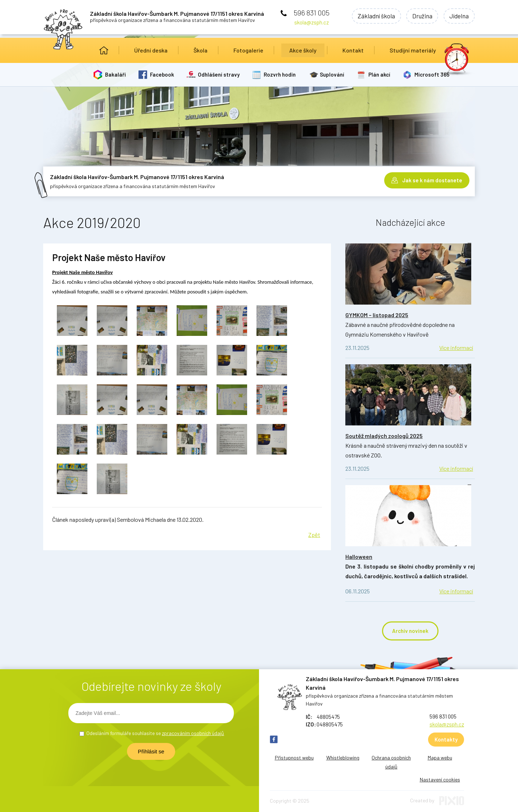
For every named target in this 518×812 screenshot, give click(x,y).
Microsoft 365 (432, 74)
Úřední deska (151, 50)
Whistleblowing (343, 758)
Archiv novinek (410, 631)
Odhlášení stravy (219, 74)
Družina (421, 16)
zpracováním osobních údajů (193, 733)
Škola (201, 50)
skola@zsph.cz (312, 22)
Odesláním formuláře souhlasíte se (155, 733)
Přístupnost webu (294, 758)
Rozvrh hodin (280, 74)
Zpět (314, 535)
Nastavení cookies (440, 779)
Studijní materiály (413, 50)
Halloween (359, 556)
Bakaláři (115, 74)
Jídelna (459, 16)
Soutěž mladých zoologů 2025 (384, 436)
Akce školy (303, 50)
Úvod (104, 50)
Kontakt (353, 50)
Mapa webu (440, 758)
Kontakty (446, 739)
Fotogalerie (248, 50)
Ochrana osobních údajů (391, 762)
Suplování (332, 74)
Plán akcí (380, 74)
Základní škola (373, 16)
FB (274, 739)
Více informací (456, 348)
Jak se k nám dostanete (432, 180)
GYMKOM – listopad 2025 (377, 315)
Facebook (162, 74)
